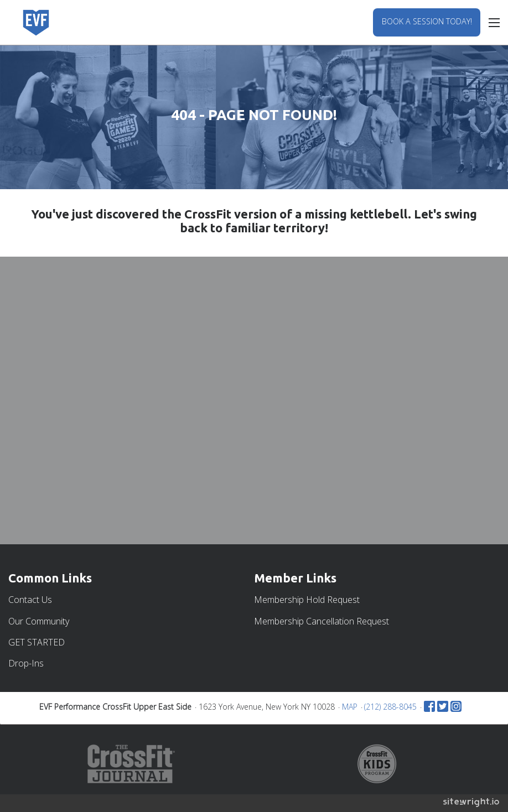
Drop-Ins (26, 663)
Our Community (39, 621)
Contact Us (30, 600)
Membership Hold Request (307, 600)
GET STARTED (37, 642)
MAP (350, 707)
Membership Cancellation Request (322, 621)
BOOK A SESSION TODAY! (427, 21)
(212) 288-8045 (390, 707)
